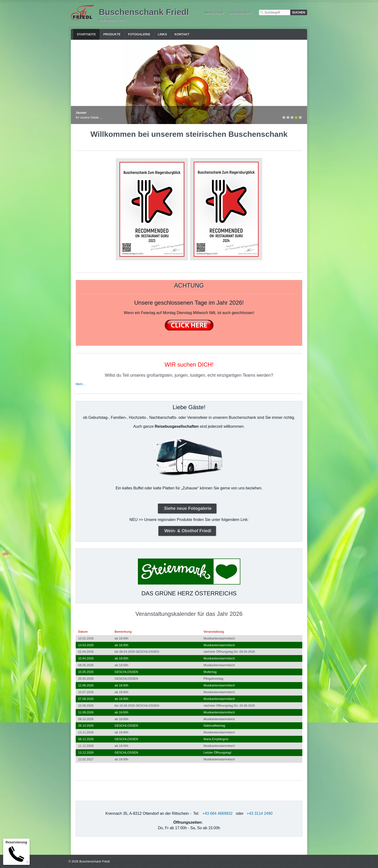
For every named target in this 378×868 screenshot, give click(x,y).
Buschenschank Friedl (144, 12)
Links (162, 34)
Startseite (86, 34)
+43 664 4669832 (218, 813)
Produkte (112, 34)
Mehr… (81, 384)
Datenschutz (240, 13)
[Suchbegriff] (275, 12)
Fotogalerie (139, 34)
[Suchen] (299, 12)
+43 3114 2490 (260, 813)
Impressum (214, 13)
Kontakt (182, 34)
